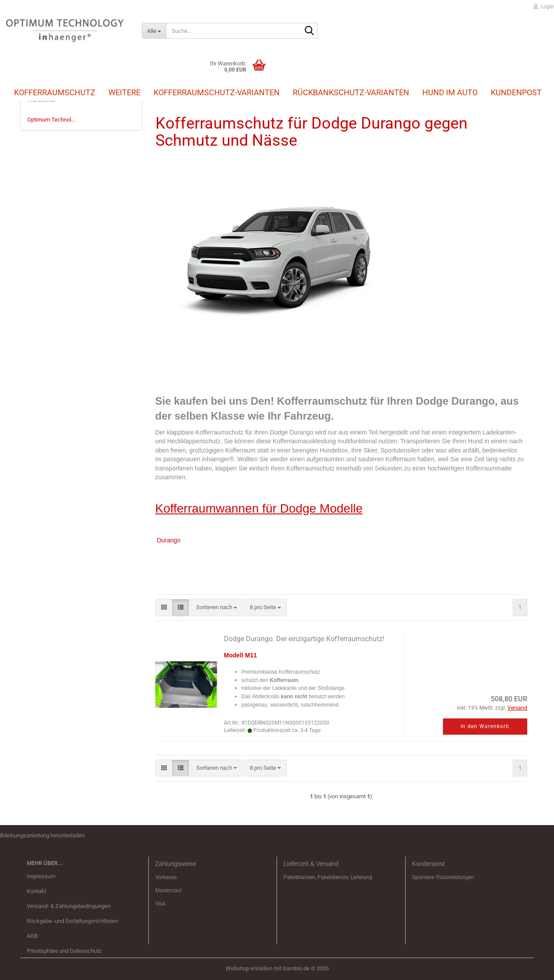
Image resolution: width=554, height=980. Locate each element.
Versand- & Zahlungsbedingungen (69, 906)
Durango (169, 540)
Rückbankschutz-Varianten (351, 92)
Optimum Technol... (51, 120)
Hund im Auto (450, 92)
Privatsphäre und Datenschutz (64, 951)
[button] (164, 608)
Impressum (41, 876)
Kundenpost (516, 92)
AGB (32, 936)
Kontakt (36, 891)
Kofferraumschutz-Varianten (217, 92)
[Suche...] (154, 31)
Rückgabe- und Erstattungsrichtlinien (72, 921)
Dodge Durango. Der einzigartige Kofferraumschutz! (304, 639)
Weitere (124, 92)
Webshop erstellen (249, 968)
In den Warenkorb (485, 726)
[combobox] (217, 608)
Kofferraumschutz (55, 92)
